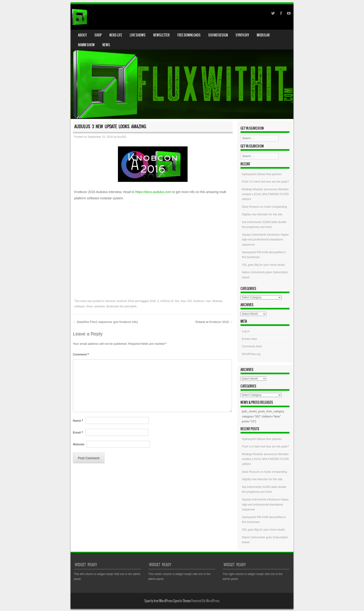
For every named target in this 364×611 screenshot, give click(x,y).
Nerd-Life (116, 35)
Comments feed (252, 346)
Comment (81, 354)
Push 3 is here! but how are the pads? (265, 182)
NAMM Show (86, 45)
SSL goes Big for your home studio (263, 265)
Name (78, 421)
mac (208, 301)
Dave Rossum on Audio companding (264, 207)
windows (100, 306)
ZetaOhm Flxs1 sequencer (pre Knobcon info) (105, 322)
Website (79, 444)
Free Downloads (189, 35)
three (89, 306)
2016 (153, 301)
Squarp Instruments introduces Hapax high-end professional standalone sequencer (265, 240)
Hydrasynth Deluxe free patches (262, 174)
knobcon (199, 301)
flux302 (122, 137)
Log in (246, 331)
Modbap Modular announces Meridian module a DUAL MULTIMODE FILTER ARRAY (265, 194)
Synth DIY (242, 35)
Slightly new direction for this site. (262, 214)
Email (78, 432)
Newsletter (161, 35)
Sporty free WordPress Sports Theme (167, 601)
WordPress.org (251, 354)
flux (177, 301)
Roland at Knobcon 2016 (214, 322)
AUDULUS (167, 301)
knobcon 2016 (125, 301)
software (80, 306)
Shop (98, 35)
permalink (130, 306)
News (106, 45)
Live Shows (138, 35)
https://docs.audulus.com (153, 192)
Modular (263, 35)
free (184, 301)
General (110, 301)
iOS (190, 301)
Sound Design (218, 35)
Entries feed (249, 339)
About (82, 35)
